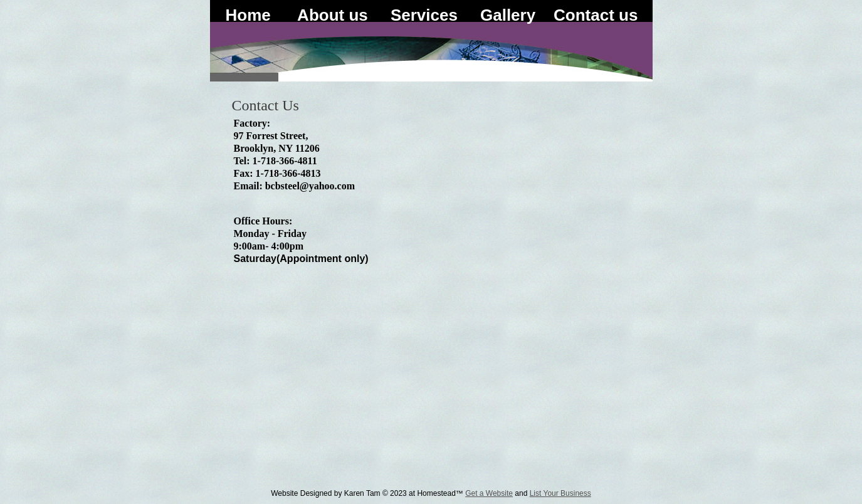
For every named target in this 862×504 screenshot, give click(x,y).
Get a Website (489, 493)
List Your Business (560, 493)
